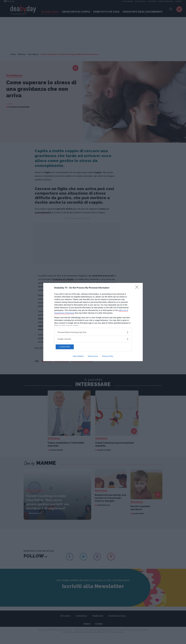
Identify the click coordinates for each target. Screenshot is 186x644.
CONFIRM (68, 347)
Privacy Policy (108, 356)
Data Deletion (78, 356)
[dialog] (93, 322)
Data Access (93, 356)
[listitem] (93, 332)
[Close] (138, 288)
